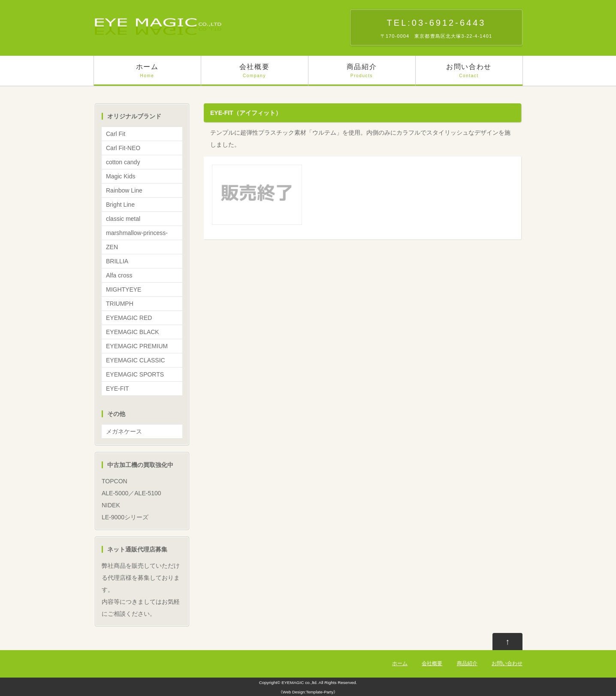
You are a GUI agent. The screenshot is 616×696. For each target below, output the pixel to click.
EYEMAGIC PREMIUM (137, 346)
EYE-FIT (118, 389)
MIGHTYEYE (124, 289)
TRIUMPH (120, 304)
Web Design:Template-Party (308, 692)
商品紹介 (362, 74)
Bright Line (120, 205)
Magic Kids (121, 176)
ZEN (112, 247)
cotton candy (123, 162)
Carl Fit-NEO (123, 148)
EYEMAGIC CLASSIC (136, 360)
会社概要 (255, 74)
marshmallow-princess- (137, 233)
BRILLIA (117, 261)
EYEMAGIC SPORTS (135, 374)
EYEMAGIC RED (129, 318)
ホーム (147, 74)
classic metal (123, 219)
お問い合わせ (469, 74)
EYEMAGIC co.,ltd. (299, 682)
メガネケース (124, 431)
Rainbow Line (124, 190)
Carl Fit (116, 134)
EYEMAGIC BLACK (133, 332)
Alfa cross (119, 275)
